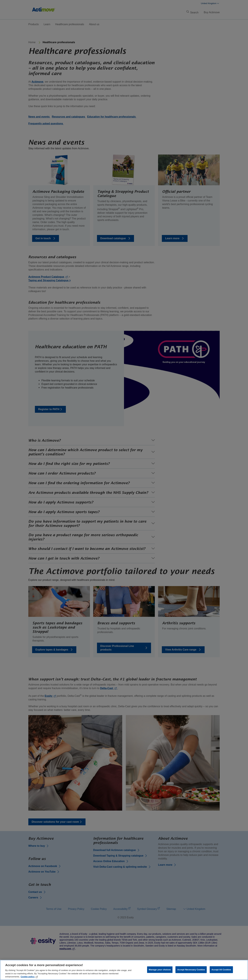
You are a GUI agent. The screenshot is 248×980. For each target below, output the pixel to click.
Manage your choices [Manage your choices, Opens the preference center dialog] (160, 970)
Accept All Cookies (221, 970)
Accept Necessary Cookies (191, 970)
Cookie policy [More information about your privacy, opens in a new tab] (29, 977)
